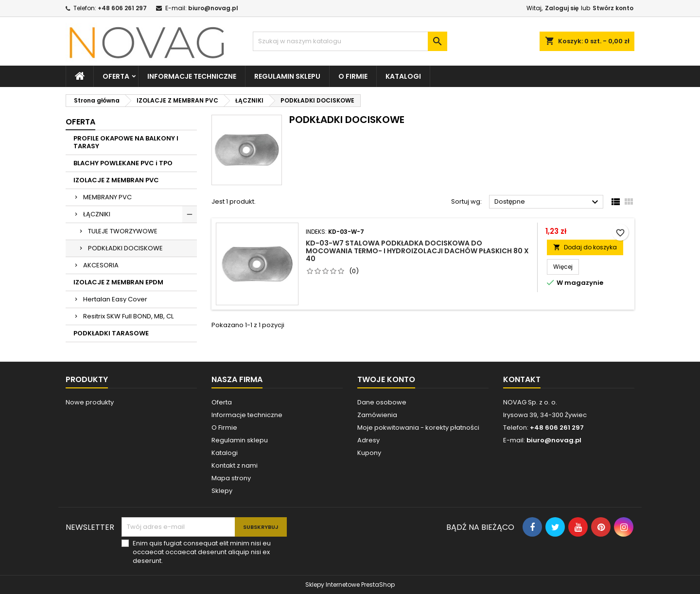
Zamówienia (377, 415)
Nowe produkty (90, 402)
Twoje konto (386, 379)
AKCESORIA (101, 265)
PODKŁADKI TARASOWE (111, 333)
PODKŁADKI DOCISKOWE (125, 248)
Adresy (368, 440)
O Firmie (224, 428)
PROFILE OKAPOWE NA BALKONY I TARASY (126, 142)
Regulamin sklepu (287, 76)
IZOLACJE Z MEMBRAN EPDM (118, 282)
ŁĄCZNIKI (97, 214)
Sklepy (222, 491)
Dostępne (548, 202)
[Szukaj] (350, 41)
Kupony (369, 453)
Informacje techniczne (192, 76)
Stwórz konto (613, 8)
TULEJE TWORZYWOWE (123, 231)
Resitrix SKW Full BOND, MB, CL (128, 316)
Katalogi (403, 76)
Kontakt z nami (235, 465)
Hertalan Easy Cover (115, 299)
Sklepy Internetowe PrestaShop (350, 585)
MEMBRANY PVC (107, 197)
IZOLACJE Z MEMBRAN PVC (116, 180)
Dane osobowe (382, 402)
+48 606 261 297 (122, 8)
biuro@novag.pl (213, 8)
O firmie (353, 76)
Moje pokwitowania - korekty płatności (418, 428)
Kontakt (522, 379)
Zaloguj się (562, 8)
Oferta (116, 76)
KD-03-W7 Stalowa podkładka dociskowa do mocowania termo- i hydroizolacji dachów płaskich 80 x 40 (417, 251)
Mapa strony (231, 478)
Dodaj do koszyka (585, 247)
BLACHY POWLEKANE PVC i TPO (123, 163)
